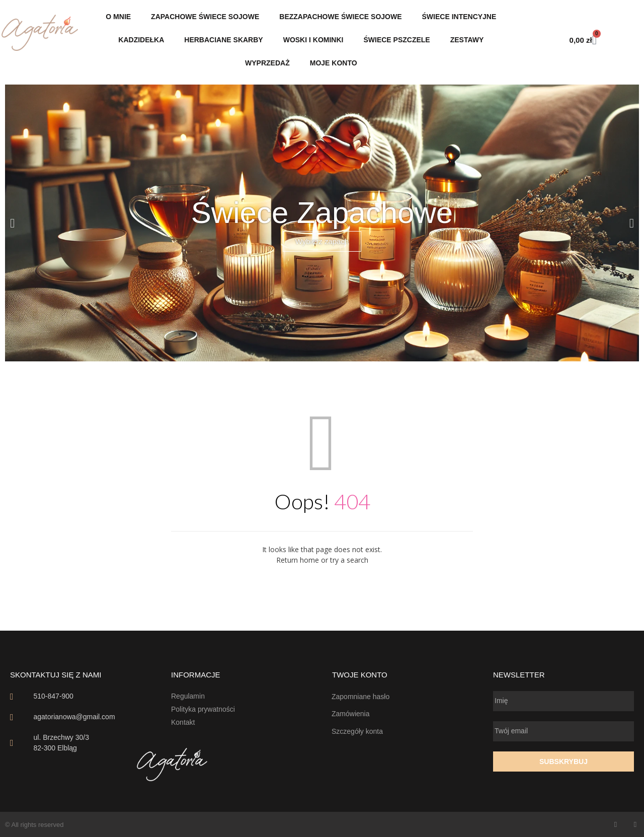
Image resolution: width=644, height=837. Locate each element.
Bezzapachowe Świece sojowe (340, 17)
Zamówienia (350, 714)
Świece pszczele (396, 40)
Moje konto (334, 63)
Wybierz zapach (322, 241)
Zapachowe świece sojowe (205, 17)
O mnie (118, 17)
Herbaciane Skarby (223, 40)
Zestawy (467, 40)
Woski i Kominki (313, 40)
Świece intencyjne (459, 17)
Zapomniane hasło (360, 697)
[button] (12, 223)
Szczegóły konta (357, 731)
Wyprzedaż (267, 63)
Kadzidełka (141, 40)
